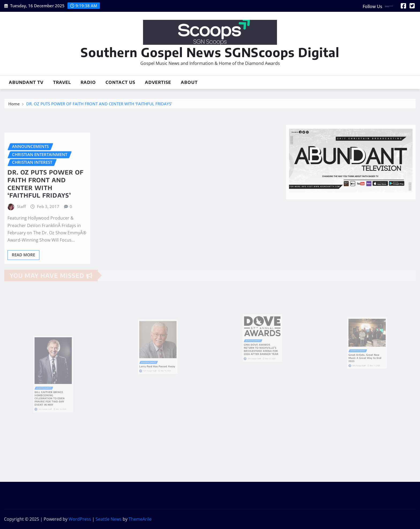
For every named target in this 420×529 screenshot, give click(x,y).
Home (14, 105)
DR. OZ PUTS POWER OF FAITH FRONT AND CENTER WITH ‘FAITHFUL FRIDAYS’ (99, 105)
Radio (88, 82)
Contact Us (120, 82)
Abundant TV (26, 82)
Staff (21, 227)
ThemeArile (140, 519)
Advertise (158, 82)
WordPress (80, 519)
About (189, 82)
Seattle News (109, 519)
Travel (62, 82)
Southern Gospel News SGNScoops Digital (210, 52)
